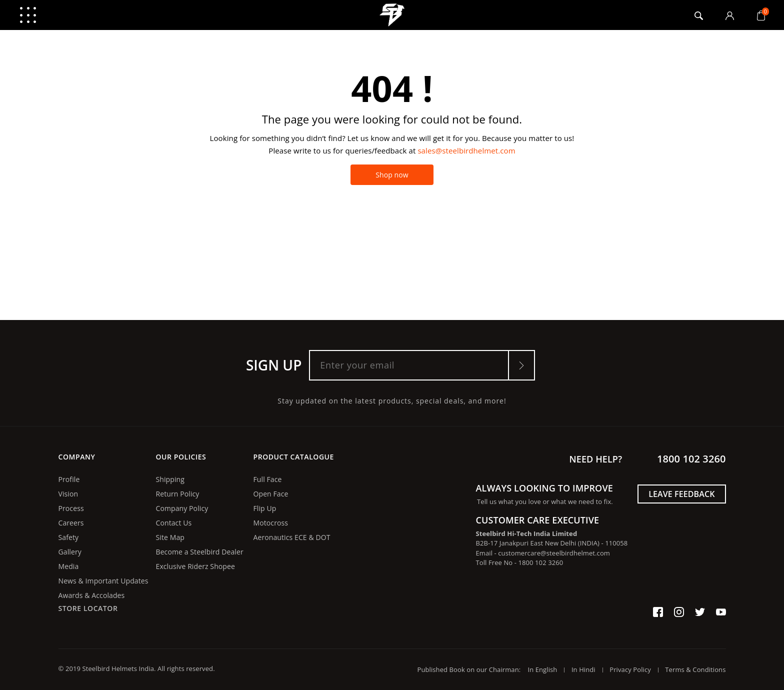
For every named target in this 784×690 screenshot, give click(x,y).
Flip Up (265, 508)
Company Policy (182, 508)
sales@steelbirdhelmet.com (466, 150)
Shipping (170, 479)
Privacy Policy (630, 669)
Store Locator (88, 608)
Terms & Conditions (695, 669)
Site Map (170, 537)
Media (69, 566)
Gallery (70, 552)
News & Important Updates (103, 581)
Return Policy (178, 494)
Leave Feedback (681, 494)
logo (392, 15)
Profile (69, 479)
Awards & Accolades (92, 595)
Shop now (392, 175)
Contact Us (174, 523)
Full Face (268, 479)
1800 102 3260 (691, 459)
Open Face (271, 494)
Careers (71, 523)
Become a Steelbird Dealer (200, 552)
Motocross (271, 523)
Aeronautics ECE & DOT (292, 537)
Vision (68, 494)
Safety (69, 537)
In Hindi (583, 669)
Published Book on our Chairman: (472, 669)
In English (542, 669)
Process (71, 508)
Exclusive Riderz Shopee (195, 566)
